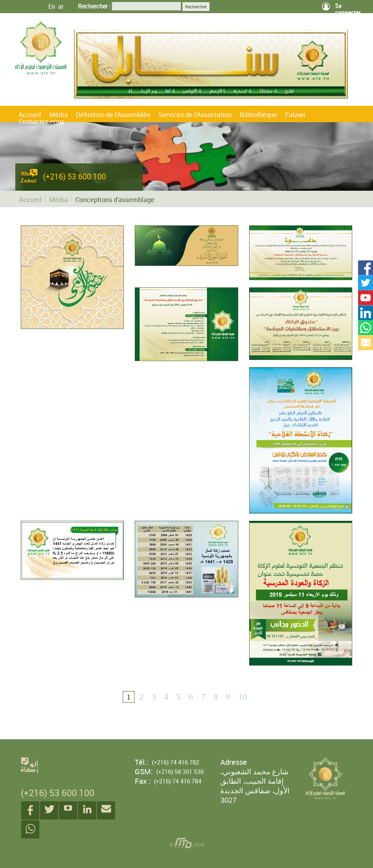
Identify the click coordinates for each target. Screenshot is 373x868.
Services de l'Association (195, 115)
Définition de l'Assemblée (113, 115)
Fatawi (295, 115)
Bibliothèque (258, 115)
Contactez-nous (42, 121)
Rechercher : (94, 6)
